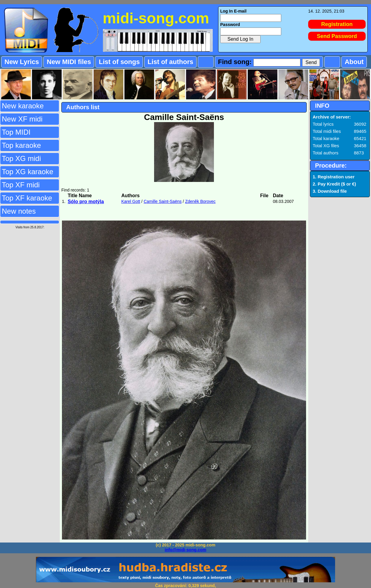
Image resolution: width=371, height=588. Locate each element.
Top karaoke (21, 145)
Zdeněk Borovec (200, 201)
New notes (19, 211)
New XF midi (22, 119)
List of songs (119, 62)
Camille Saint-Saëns (163, 201)
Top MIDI (16, 132)
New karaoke (23, 106)
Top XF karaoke (27, 198)
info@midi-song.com (186, 550)
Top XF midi (21, 185)
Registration (337, 24)
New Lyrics (22, 62)
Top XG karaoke (28, 172)
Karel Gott (131, 201)
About (354, 62)
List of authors (170, 62)
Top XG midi (21, 158)
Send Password (337, 36)
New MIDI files (69, 62)
